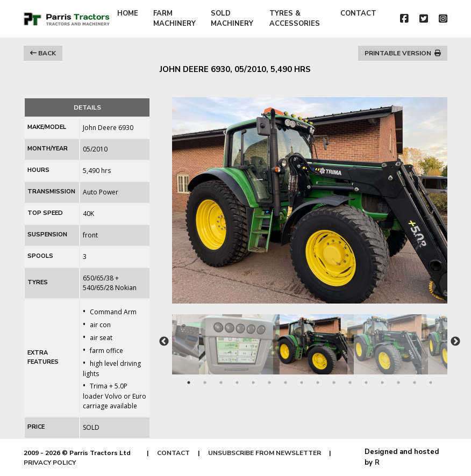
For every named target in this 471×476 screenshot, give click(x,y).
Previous (164, 342)
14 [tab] (398, 383)
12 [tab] (366, 383)
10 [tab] (334, 383)
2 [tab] (205, 383)
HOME (128, 13)
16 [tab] (431, 383)
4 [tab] (237, 383)
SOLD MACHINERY (232, 19)
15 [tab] (415, 383)
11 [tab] (350, 383)
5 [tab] (253, 383)
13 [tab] (382, 383)
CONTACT (358, 13)
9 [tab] (318, 383)
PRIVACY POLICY (50, 463)
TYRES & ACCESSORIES (295, 19)
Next (455, 342)
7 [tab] (286, 383)
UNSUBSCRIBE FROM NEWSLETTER (265, 453)
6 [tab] (269, 383)
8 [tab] (302, 383)
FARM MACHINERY (174, 19)
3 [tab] (221, 383)
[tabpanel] (310, 339)
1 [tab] (189, 383)
